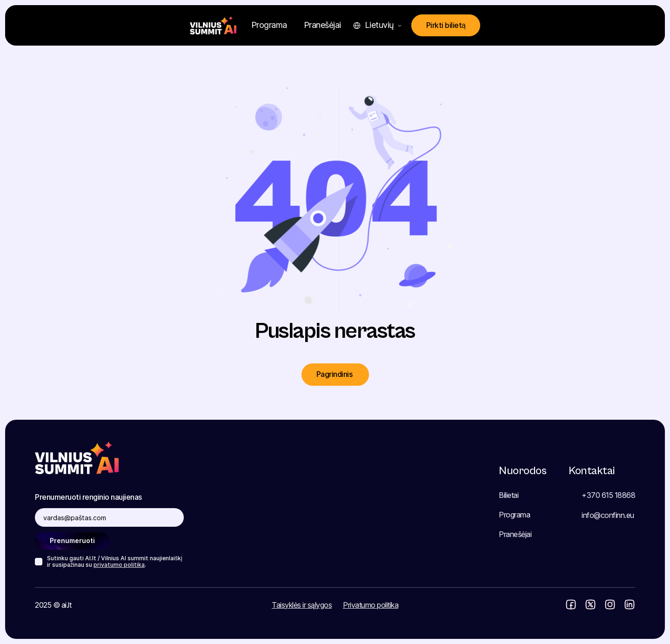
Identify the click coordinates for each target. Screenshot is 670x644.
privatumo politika (119, 565)
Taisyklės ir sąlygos (302, 605)
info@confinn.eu (608, 515)
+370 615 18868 (608, 495)
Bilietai (509, 495)
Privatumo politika (371, 605)
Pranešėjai (515, 534)
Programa (514, 515)
